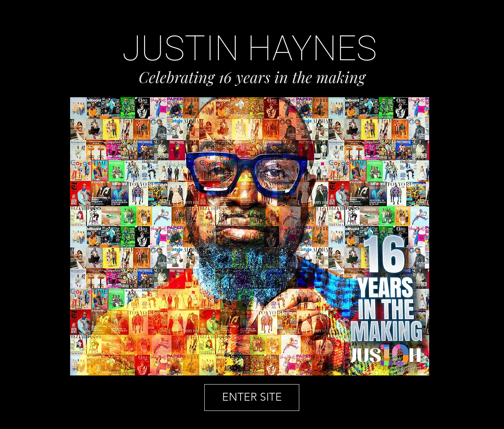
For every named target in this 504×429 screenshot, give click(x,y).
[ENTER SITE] (252, 398)
